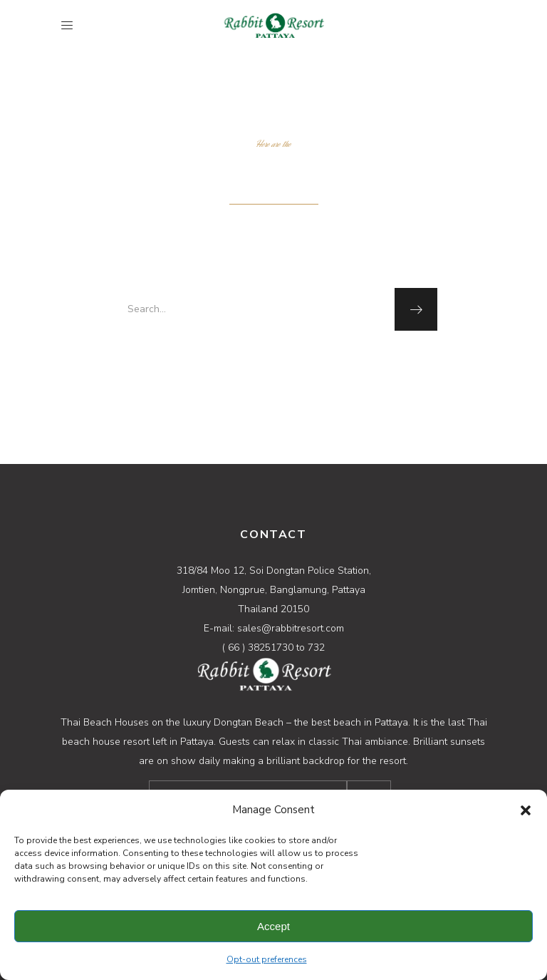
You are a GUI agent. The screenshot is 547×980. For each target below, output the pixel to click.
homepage (272, 361)
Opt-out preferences (267, 959)
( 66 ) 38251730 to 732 (273, 648)
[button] (526, 810)
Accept (273, 926)
